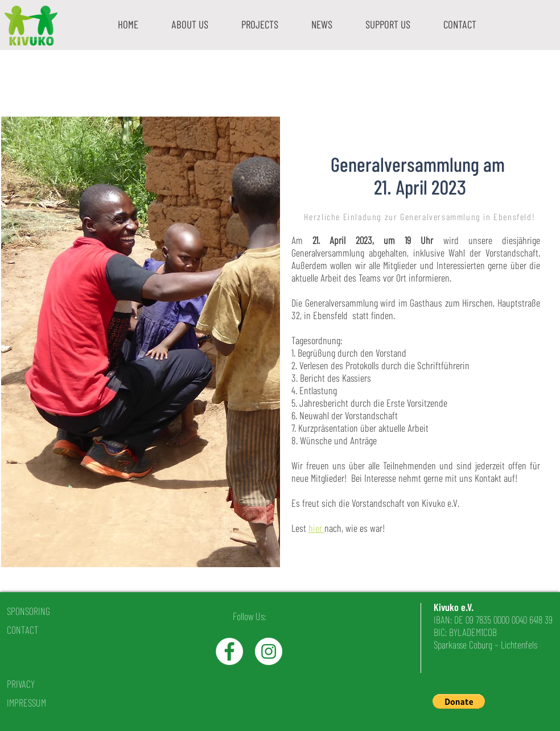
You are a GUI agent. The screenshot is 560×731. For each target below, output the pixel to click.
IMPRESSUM (26, 703)
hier (316, 528)
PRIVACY (21, 684)
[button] (190, 24)
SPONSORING (28, 611)
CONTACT (22, 630)
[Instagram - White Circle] (269, 651)
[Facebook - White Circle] (229, 651)
